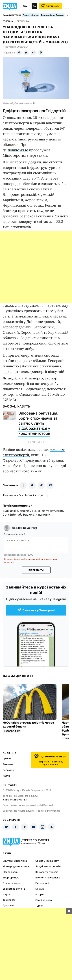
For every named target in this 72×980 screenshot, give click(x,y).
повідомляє (18, 150)
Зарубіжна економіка (48, 866)
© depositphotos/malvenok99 (19, 103)
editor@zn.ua (53, 811)
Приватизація (11, 883)
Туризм (40, 906)
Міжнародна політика (16, 866)
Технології (9, 900)
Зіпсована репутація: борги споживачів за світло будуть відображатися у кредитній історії (38, 423)
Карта (6, 776)
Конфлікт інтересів (47, 872)
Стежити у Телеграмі (36, 610)
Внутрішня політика (15, 861)
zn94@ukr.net (45, 805)
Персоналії (42, 883)
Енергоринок (11, 878)
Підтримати (50, 6)
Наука (6, 894)
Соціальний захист (47, 861)
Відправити (36, 570)
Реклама (8, 764)
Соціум (40, 889)
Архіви (7, 759)
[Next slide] (66, 15)
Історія (40, 895)
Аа (34, 6)
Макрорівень (10, 872)
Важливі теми (12, 15)
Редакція (8, 770)
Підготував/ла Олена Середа (23, 495)
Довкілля (8, 906)
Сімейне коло (44, 900)
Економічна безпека (48, 878)
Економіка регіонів (14, 889)
